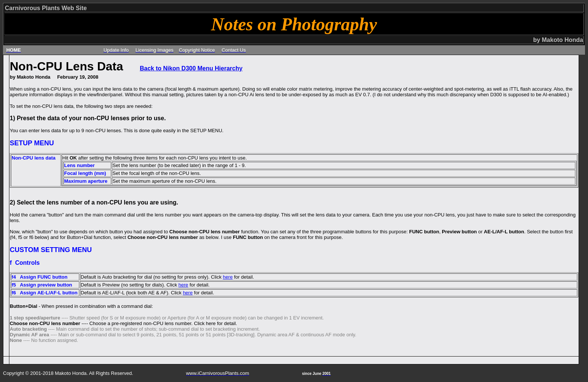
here (228, 277)
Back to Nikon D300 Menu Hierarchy (191, 68)
